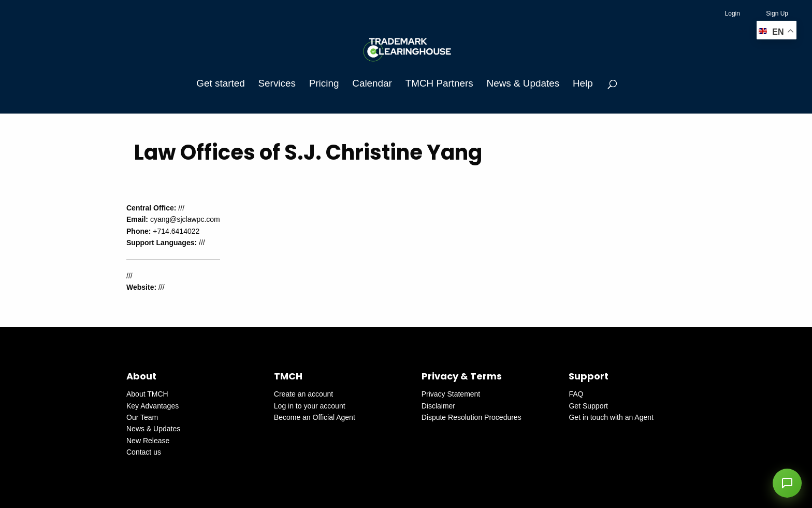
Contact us (144, 452)
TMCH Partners (439, 83)
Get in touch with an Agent (611, 417)
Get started (220, 83)
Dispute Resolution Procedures (472, 417)
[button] (787, 483)
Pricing (324, 83)
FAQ (576, 394)
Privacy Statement (451, 394)
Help (583, 83)
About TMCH (147, 394)
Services (277, 83)
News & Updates (523, 83)
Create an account (303, 394)
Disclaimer (438, 406)
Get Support (588, 406)
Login (733, 13)
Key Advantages (153, 406)
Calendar (372, 83)
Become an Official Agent (315, 417)
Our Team (142, 417)
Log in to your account (310, 406)
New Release (148, 441)
